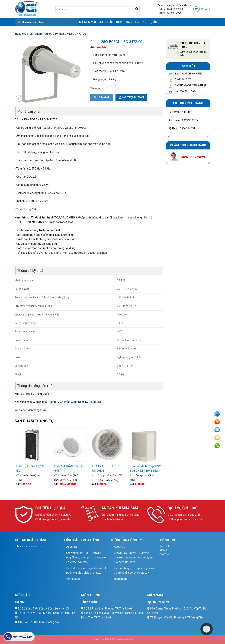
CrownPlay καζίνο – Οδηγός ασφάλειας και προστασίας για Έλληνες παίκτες (86, 557)
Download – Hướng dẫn (30, 546)
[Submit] (137, 9)
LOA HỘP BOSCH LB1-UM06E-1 (107, 468)
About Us (72, 547)
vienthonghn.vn (37, 410)
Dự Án (153, 22)
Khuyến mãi (88, 22)
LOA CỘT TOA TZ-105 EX (31, 468)
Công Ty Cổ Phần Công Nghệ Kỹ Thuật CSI (75, 402)
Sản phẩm (36, 34)
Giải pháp (106, 22)
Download (124, 22)
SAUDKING (68, 218)
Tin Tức (140, 22)
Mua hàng (102, 97)
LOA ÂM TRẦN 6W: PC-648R (69, 468)
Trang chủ (21, 34)
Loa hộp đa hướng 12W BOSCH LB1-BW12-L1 (145, 468)
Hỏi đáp (164, 551)
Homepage (73, 579)
